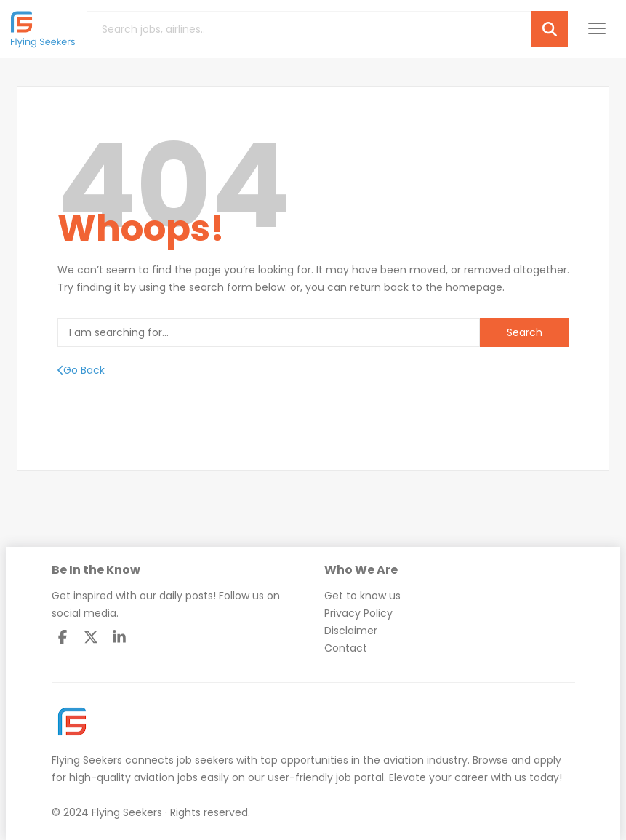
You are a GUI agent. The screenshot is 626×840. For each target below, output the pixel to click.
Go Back (81, 370)
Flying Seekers (87, 760)
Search (525, 332)
